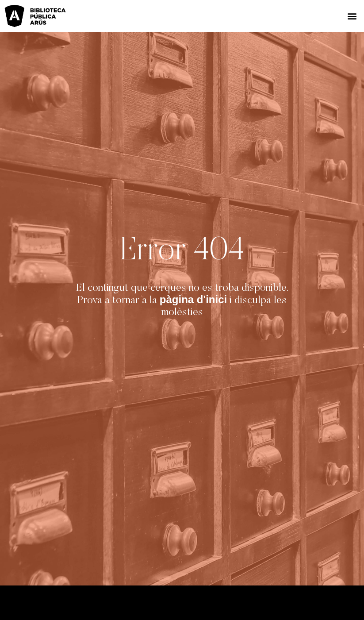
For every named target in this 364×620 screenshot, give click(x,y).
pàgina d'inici (193, 299)
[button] (352, 16)
